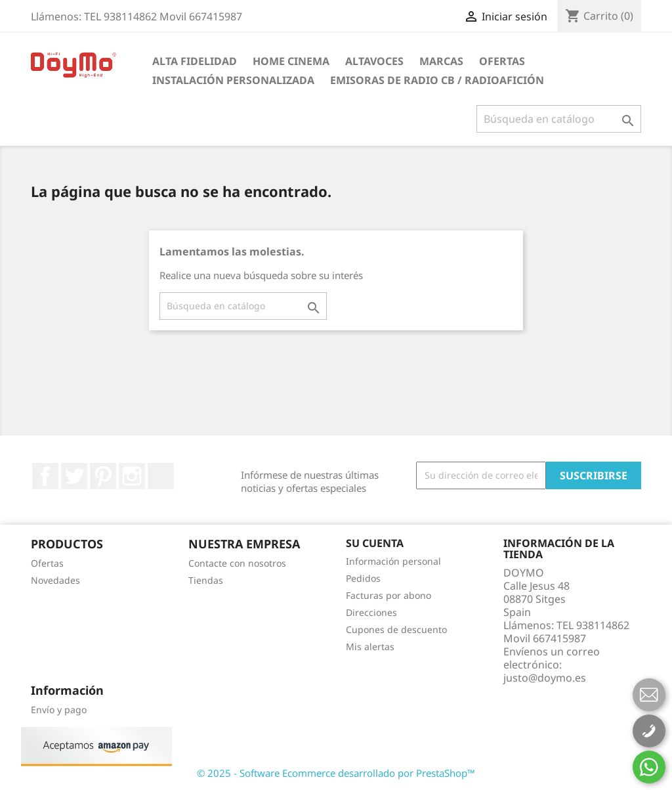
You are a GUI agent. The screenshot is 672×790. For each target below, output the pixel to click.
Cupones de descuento (396, 629)
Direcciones (371, 612)
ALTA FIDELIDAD (195, 61)
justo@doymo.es (545, 678)
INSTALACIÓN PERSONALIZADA (233, 80)
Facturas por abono (388, 595)
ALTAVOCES (374, 61)
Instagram (132, 476)
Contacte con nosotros (237, 563)
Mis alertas (370, 647)
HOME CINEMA (291, 61)
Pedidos (363, 578)
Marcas (441, 61)
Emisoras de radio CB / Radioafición (437, 80)
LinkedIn (161, 476)
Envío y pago (59, 710)
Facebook (45, 476)
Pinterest (103, 476)
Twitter (74, 476)
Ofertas (502, 61)
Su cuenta (375, 543)
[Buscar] (559, 119)
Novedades (55, 580)
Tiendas (206, 580)
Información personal (393, 561)
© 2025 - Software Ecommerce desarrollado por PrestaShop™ (336, 773)
